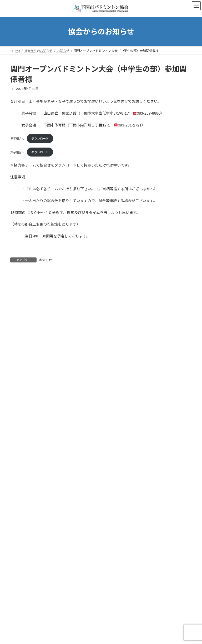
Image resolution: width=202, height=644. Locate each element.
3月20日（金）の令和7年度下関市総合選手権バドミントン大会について (95, 439)
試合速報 (20, 532)
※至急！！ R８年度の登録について (66, 409)
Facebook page (101, 563)
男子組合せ (17, 138)
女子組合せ (17, 152)
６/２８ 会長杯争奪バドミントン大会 (68, 380)
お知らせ (46, 260)
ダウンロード (40, 138)
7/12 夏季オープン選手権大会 (62, 350)
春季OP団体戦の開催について (61, 469)
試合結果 (20, 523)
